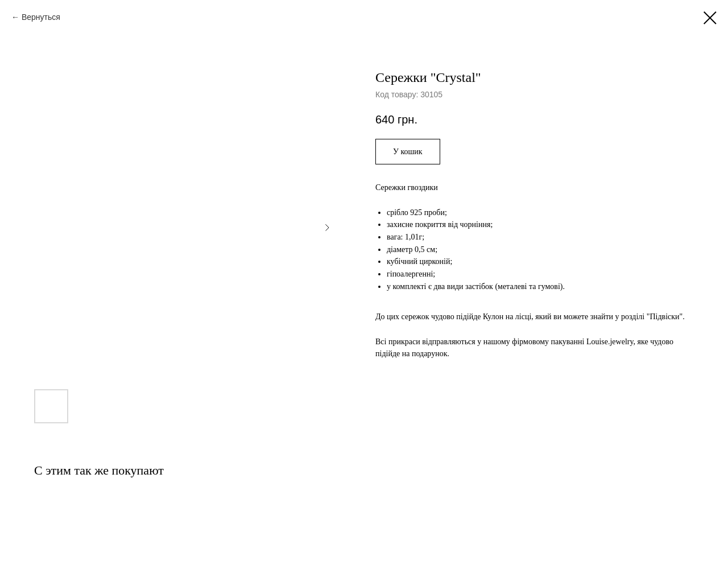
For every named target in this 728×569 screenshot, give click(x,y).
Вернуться (41, 17)
